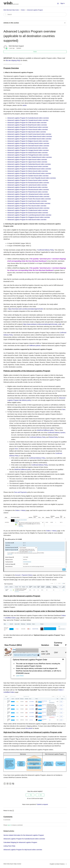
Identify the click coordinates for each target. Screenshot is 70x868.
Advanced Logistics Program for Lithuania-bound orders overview (28, 194)
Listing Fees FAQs (9, 846)
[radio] (30, 795)
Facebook (5, 784)
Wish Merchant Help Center (11, 10)
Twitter (8, 784)
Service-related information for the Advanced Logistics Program (24, 835)
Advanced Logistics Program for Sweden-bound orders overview (28, 176)
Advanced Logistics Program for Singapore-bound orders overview (29, 217)
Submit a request (42, 804)
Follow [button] (35, 52)
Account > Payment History (24, 575)
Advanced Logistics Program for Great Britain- (29, 139)
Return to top (9, 811)
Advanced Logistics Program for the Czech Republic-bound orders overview (31, 178)
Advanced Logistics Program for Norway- (28, 166)
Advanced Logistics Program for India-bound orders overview (27, 220)
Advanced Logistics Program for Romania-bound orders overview (28, 183)
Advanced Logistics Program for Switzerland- (29, 164)
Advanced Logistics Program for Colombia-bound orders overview (28, 196)
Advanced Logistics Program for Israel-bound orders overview (27, 201)
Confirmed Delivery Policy (46, 250)
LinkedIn (10, 784)
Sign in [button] (63, 3)
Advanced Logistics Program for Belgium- (28, 141)
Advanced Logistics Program (35, 10)
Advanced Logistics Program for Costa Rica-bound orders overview (29, 203)
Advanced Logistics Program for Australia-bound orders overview (28, 118)
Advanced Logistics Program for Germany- (28, 143)
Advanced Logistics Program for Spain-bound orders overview (27, 160)
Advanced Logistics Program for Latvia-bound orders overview (27, 185)
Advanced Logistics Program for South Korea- (29, 134)
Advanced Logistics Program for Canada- (28, 120)
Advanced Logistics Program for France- (27, 129)
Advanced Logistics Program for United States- (30, 136)
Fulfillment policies (35, 346)
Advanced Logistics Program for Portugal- (28, 155)
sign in (10, 825)
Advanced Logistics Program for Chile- (27, 123)
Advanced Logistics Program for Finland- (28, 127)
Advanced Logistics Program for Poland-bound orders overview (27, 192)
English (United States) (57, 864)
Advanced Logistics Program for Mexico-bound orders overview (28, 171)
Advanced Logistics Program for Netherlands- (29, 169)
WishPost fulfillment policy (45, 430)
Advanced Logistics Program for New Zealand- (29, 157)
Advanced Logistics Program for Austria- (27, 148)
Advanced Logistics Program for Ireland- (27, 153)
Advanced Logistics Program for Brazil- (27, 125)
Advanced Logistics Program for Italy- (27, 132)
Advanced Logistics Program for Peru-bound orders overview (27, 206)
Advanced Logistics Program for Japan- (27, 162)
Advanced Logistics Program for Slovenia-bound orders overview (28, 190)
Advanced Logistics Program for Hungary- (28, 150)
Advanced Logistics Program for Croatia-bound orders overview (28, 210)
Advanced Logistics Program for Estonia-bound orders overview (28, 213)
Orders (23, 10)
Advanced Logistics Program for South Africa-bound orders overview (29, 173)
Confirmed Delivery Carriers (56, 433)
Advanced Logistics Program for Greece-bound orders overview (28, 180)
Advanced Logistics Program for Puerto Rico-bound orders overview (29, 199)
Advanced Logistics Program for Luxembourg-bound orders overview (29, 215)
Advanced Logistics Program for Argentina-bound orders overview (28, 208)
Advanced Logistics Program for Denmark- (28, 146)
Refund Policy (54, 437)
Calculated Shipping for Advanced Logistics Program (20, 842)
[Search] (35, 14)
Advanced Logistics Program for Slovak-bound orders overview (27, 187)
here (64, 409)
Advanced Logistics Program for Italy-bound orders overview (23, 850)
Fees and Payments (20, 492)
